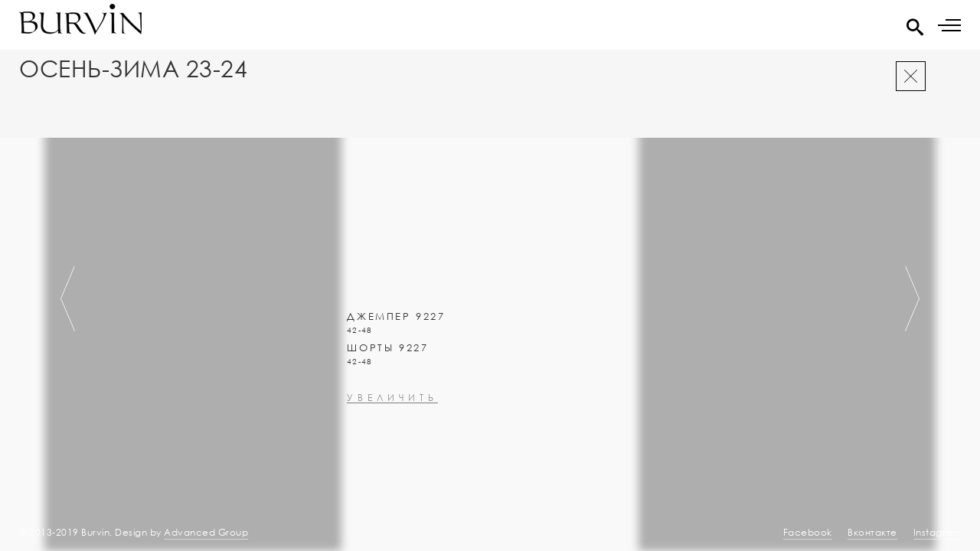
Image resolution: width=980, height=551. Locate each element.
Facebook (808, 532)
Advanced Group (206, 532)
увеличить (392, 439)
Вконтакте (872, 532)
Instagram (938, 532)
